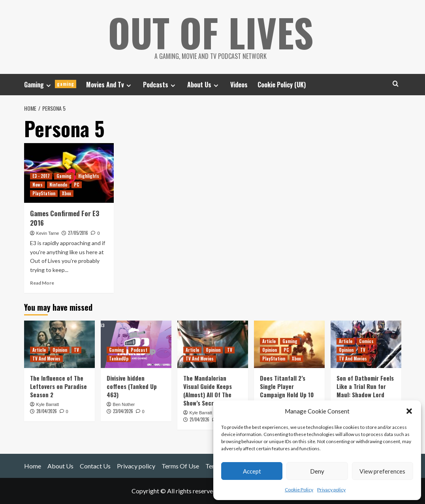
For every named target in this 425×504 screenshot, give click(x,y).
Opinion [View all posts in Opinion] (60, 349)
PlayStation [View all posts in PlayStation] (44, 193)
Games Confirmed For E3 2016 (65, 218)
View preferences (382, 471)
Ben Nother (124, 404)
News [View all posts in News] (38, 185)
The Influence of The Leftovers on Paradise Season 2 (58, 386)
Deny (317, 471)
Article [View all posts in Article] (39, 349)
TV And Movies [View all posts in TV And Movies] (46, 358)
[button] (409, 411)
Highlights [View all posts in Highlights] (89, 176)
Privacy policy (331, 490)
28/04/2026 (47, 411)
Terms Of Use (180, 466)
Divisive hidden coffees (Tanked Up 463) (132, 386)
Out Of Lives (211, 32)
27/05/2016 (78, 232)
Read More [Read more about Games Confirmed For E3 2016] (42, 283)
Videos (239, 85)
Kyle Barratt (48, 404)
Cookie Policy (299, 490)
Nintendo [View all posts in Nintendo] (58, 185)
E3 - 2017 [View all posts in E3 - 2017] (41, 176)
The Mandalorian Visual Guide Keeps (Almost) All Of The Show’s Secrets (208, 390)
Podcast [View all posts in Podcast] (139, 349)
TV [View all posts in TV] (76, 349)
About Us (204, 85)
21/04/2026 (199, 419)
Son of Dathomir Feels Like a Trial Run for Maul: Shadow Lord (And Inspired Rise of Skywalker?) (365, 394)
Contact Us (95, 466)
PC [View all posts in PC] (77, 185)
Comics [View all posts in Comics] (366, 341)
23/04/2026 (123, 411)
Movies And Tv (110, 85)
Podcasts (160, 85)
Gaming (50, 85)
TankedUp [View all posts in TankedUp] (119, 358)
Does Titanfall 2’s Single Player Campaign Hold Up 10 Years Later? (287, 390)
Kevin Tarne (48, 233)
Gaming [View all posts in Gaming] (64, 176)
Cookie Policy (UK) (282, 85)
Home (33, 466)
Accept (252, 471)
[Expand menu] (48, 85)
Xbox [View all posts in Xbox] (67, 193)
